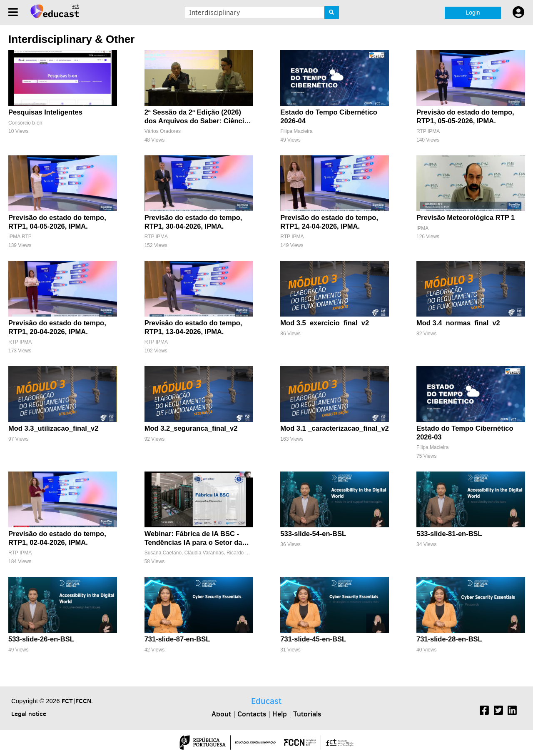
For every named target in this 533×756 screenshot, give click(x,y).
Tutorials (307, 714)
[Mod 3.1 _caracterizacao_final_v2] (335, 417)
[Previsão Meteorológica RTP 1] (471, 206)
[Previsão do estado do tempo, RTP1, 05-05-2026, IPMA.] (471, 101)
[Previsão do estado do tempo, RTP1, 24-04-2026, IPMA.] (335, 206)
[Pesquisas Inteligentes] (63, 101)
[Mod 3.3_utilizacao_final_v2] (63, 417)
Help (280, 714)
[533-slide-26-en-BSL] (63, 628)
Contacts (252, 714)
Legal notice (29, 714)
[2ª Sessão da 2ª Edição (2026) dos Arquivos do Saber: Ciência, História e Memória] (199, 101)
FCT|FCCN (76, 701)
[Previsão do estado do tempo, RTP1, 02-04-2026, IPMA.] (63, 522)
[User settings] (518, 12)
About (221, 714)
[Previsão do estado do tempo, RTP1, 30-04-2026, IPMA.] (199, 206)
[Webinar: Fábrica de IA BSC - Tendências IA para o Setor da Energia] (199, 522)
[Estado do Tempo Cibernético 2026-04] (335, 101)
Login (473, 12)
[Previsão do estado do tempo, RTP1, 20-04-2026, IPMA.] (63, 311)
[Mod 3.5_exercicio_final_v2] (335, 311)
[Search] (332, 12)
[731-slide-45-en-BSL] (335, 628)
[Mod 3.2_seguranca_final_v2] (199, 417)
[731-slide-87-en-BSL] (199, 628)
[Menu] (13, 12)
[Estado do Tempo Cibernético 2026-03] (471, 417)
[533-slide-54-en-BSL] (335, 522)
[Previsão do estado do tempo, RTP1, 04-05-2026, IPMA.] (63, 206)
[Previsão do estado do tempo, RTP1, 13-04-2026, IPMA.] (199, 311)
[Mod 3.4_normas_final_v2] (471, 311)
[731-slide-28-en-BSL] (471, 628)
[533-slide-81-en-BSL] (471, 522)
